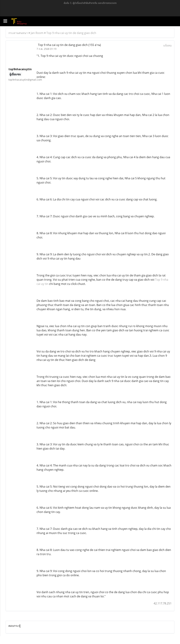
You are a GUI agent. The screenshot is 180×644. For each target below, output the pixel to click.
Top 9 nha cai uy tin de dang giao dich (71, 33)
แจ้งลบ (167, 45)
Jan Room (37, 33)
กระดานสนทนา (18, 33)
